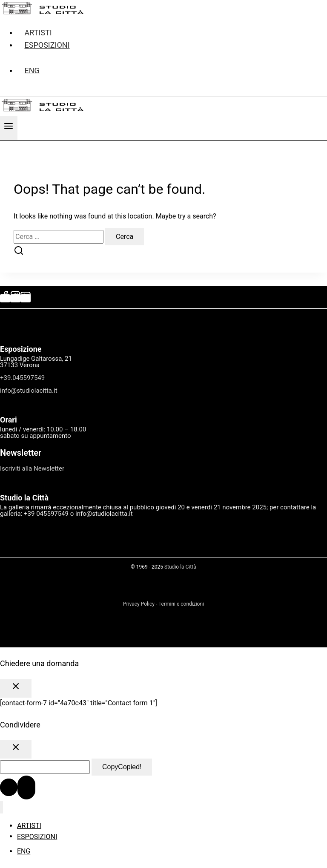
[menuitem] (172, 71)
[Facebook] (5, 298)
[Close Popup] (16, 688)
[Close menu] (1, 807)
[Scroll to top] (9, 787)
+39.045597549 (22, 378)
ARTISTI (29, 826)
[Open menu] (9, 128)
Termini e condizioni (181, 604)
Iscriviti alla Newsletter (32, 468)
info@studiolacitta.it (29, 391)
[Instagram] (15, 298)
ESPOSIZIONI (47, 45)
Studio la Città (180, 567)
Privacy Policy (139, 604)
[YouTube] (26, 298)
